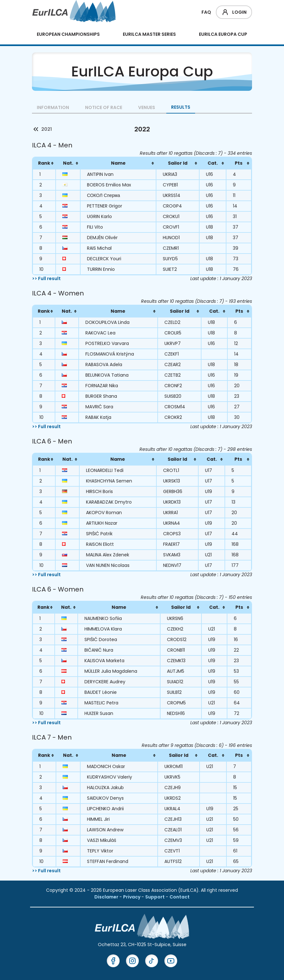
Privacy (132, 897)
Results (181, 107)
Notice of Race (104, 107)
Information (53, 107)
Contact (180, 897)
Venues (147, 107)
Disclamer (107, 897)
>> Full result (46, 278)
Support (155, 897)
